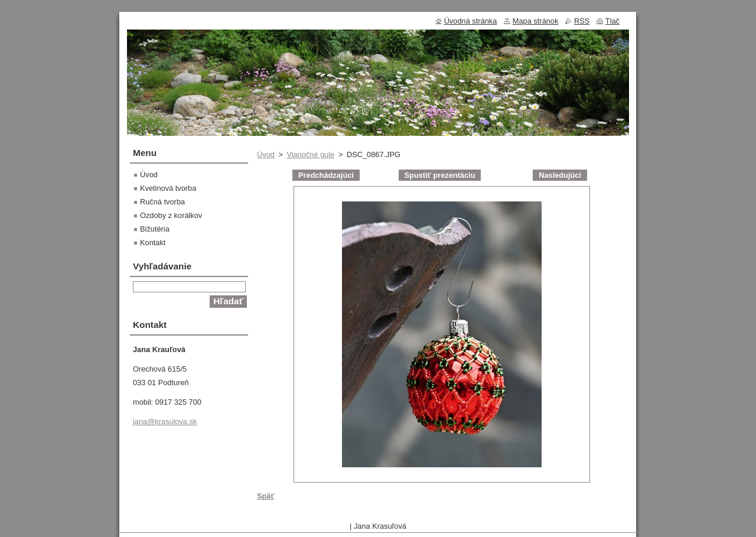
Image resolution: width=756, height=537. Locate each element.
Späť (266, 496)
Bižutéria (155, 229)
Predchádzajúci (326, 175)
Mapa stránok (536, 21)
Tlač (612, 21)
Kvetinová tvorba (168, 188)
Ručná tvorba (162, 202)
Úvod (266, 154)
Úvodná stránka (471, 21)
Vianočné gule (310, 154)
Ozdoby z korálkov (171, 215)
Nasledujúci (560, 175)
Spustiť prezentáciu (440, 175)
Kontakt (153, 243)
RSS (582, 21)
